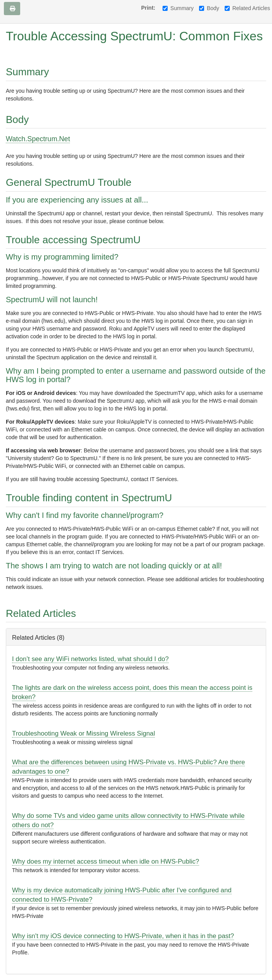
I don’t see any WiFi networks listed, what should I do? (90, 659)
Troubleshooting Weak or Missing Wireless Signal (83, 733)
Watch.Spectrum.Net (38, 139)
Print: (148, 8)
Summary (178, 8)
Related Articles (247, 8)
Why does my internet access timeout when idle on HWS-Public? (106, 861)
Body (209, 8)
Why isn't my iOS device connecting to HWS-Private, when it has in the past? (123, 936)
